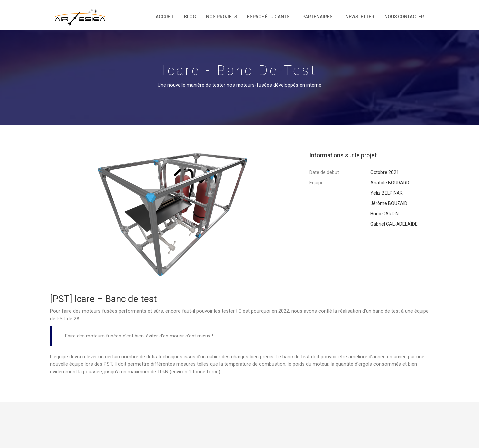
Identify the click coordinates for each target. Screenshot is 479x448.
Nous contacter (404, 17)
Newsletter (360, 17)
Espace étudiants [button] (270, 17)
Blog (190, 17)
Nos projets (222, 17)
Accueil (165, 17)
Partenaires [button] (319, 17)
